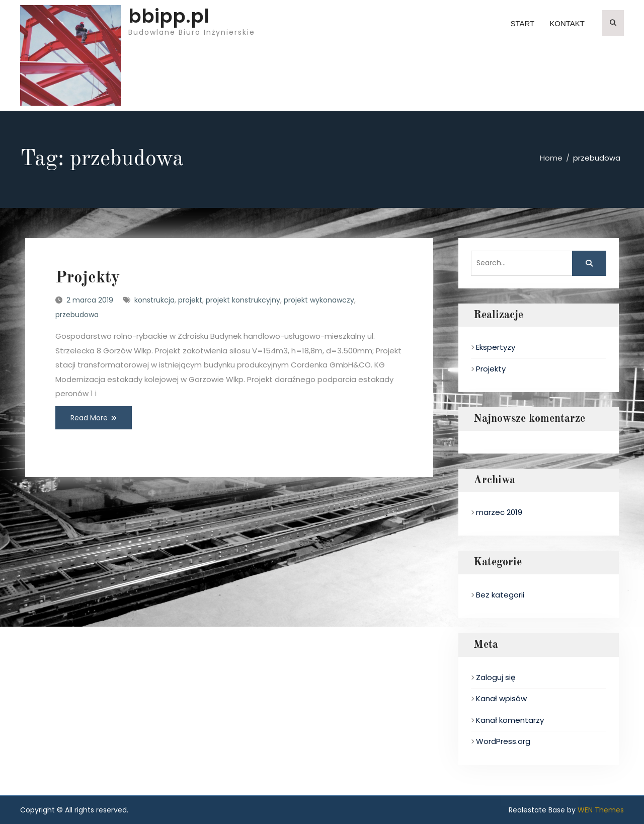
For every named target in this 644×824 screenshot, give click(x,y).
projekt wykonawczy (319, 300)
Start (522, 23)
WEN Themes (601, 810)
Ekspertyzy (496, 347)
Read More (89, 418)
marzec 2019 (499, 512)
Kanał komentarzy (510, 720)
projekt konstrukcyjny (243, 300)
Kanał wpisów (501, 698)
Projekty (88, 278)
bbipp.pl (169, 16)
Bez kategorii (500, 595)
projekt (190, 300)
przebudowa (77, 315)
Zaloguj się (496, 677)
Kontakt (567, 23)
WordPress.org (503, 741)
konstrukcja (154, 300)
